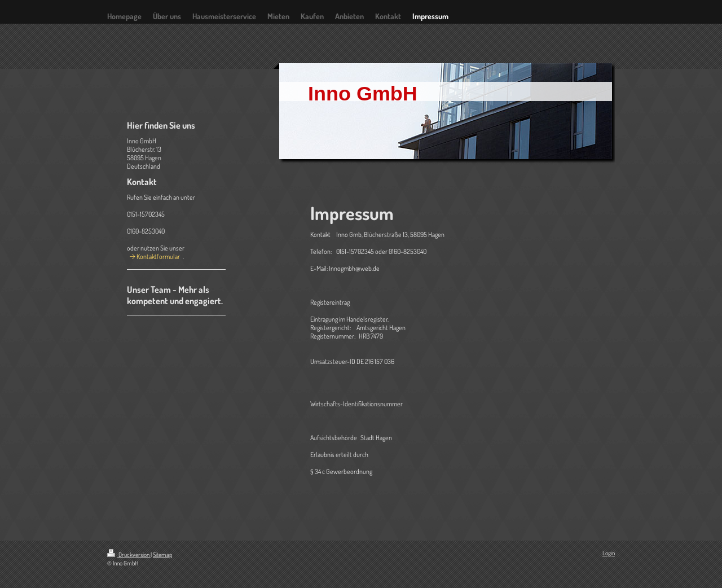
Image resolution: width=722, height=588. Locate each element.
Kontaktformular (158, 256)
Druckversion (129, 555)
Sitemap (162, 555)
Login (609, 553)
